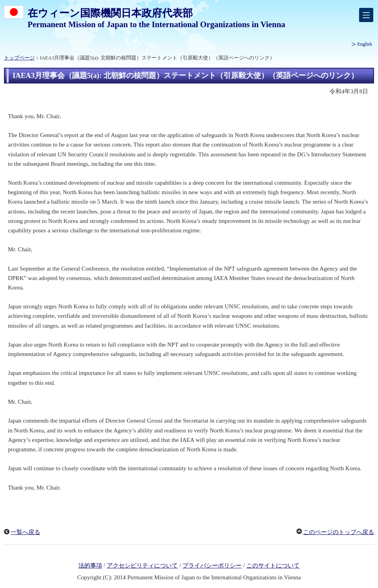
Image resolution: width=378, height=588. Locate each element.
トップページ (19, 58)
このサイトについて (273, 566)
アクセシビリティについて (142, 566)
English (365, 44)
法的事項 (90, 566)
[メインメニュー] (366, 15)
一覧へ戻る (25, 532)
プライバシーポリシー (212, 566)
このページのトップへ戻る (339, 532)
